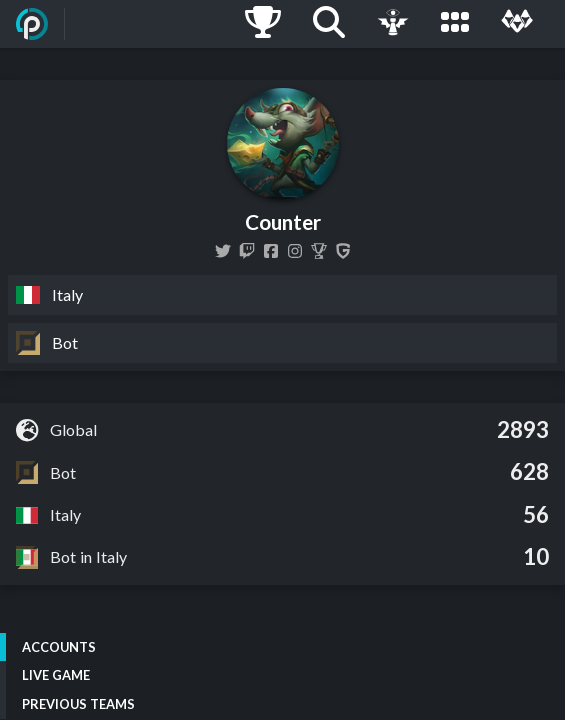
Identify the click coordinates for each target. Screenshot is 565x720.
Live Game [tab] (56, 675)
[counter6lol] (295, 251)
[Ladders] (263, 24)
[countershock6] (247, 251)
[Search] (329, 24)
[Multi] (517, 24)
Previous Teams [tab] (78, 704)
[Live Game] (393, 24)
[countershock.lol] (271, 251)
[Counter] (319, 251)
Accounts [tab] (59, 647)
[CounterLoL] (223, 251)
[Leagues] (455, 24)
